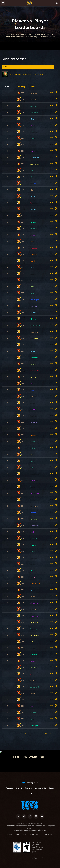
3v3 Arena (7, 67)
